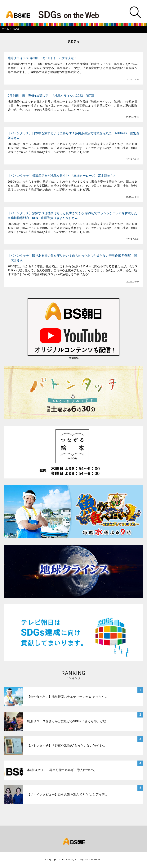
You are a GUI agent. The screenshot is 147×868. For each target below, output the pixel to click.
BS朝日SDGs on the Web (73, 14)
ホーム (5, 29)
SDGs (16, 29)
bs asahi (17, 12)
